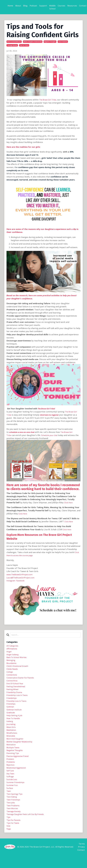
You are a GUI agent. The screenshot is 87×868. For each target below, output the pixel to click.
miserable (11, 742)
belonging (11, 661)
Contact (83, 6)
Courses (61, 6)
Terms (82, 856)
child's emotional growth (18, 668)
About (18, 6)
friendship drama (15, 695)
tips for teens (24, 45)
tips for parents (14, 832)
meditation (12, 736)
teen (9, 801)
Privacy (81, 859)
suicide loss (12, 789)
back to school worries (14, 42)
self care (11, 779)
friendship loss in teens (18, 699)
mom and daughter (16, 745)
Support (43, 6)
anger (9, 652)
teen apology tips (15, 804)
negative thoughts (50, 42)
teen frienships (14, 810)
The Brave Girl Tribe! (47, 409)
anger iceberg (13, 655)
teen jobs (11, 813)
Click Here (69, 502)
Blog (25, 6)
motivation (12, 751)
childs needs (13, 671)
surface (10, 798)
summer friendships (16, 792)
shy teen (11, 782)
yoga (9, 841)
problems (11, 770)
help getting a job (15, 720)
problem (11, 767)
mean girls (11, 733)
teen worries (13, 820)
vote (9, 838)
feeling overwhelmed (17, 689)
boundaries (12, 664)
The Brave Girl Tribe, (49, 100)
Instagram (11, 580)
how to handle (14, 723)
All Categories (13, 646)
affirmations (12, 649)
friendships (12, 702)
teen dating (12, 807)
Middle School (52, 7)
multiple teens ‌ (14, 754)
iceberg (10, 726)
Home (10, 6)
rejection (11, 773)
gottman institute (15, 714)
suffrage (10, 785)
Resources (72, 6)
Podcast (33, 6)
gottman (11, 711)
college (10, 674)
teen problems (63, 42)
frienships (11, 708)
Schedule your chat (51, 435)
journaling (11, 730)
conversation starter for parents (22, 680)
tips (9, 829)
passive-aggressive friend (19, 764)
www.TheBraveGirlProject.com (21, 574)
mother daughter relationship (33, 42)
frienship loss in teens (18, 705)
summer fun (12, 795)
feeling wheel (13, 692)
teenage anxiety (12, 45)
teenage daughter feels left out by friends (27, 826)
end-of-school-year (16, 686)
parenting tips (13, 761)
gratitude (11, 717)
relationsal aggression (17, 776)
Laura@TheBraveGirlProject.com (22, 577)
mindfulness (12, 739)
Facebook (22, 580)
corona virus (13, 683)
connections (12, 677)
